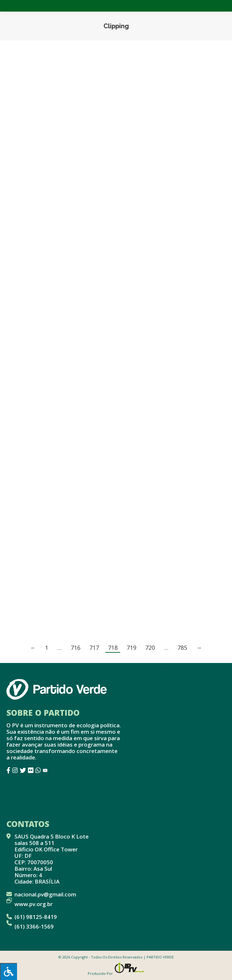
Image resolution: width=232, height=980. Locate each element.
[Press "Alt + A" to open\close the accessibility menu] (9, 971)
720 (150, 648)
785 (182, 648)
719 (131, 648)
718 (113, 648)
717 (94, 648)
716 (76, 648)
